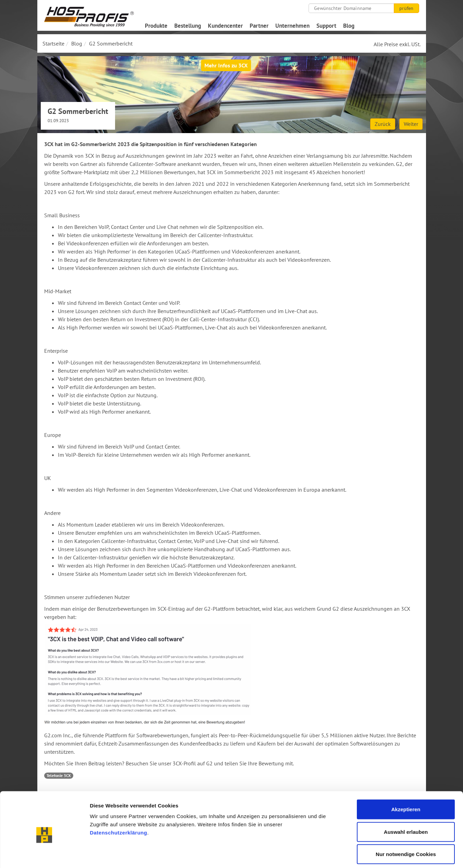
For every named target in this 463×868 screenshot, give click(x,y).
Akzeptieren (406, 778)
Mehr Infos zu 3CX (226, 65)
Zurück (383, 124)
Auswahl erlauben (406, 801)
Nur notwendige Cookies (406, 823)
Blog (349, 26)
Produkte (156, 26)
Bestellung (188, 26)
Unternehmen (292, 26)
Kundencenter (225, 26)
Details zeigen (364, 854)
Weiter (411, 124)
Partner (259, 26)
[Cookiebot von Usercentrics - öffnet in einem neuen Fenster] (44, 855)
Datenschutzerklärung (118, 801)
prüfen (406, 8)
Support (326, 26)
